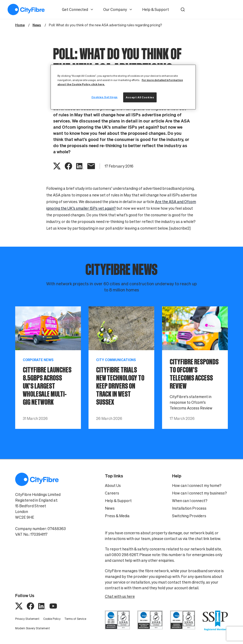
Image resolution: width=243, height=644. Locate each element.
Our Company (118, 9)
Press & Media (117, 516)
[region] (123, 87)
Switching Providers (189, 516)
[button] (183, 9)
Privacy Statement (27, 619)
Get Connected (78, 9)
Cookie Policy (52, 619)
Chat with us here (120, 596)
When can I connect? (190, 501)
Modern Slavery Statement (33, 628)
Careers (112, 493)
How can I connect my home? (197, 485)
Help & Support (156, 9)
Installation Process (189, 508)
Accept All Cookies (140, 97)
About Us (113, 485)
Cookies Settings (105, 97)
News (110, 508)
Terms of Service (75, 619)
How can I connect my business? (199, 493)
